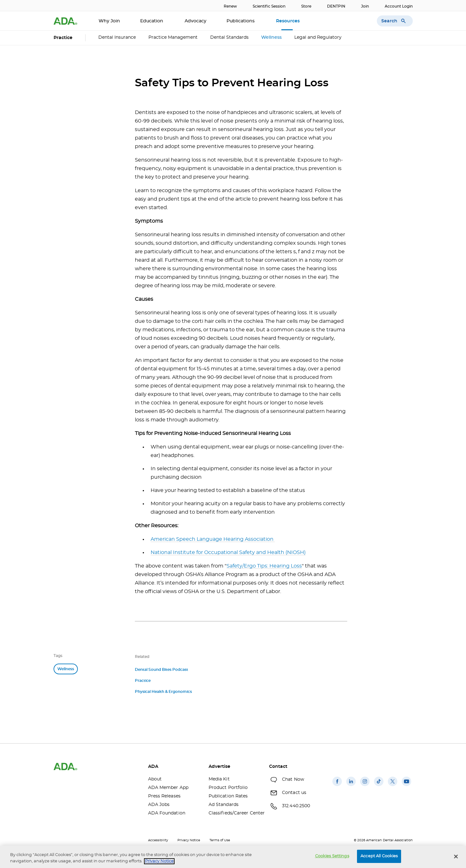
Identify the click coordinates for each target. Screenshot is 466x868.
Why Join (109, 21)
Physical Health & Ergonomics (163, 692)
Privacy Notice (189, 840)
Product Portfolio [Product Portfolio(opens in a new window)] (228, 788)
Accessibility (158, 840)
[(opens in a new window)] (337, 786)
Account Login (399, 6)
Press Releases (164, 796)
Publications (241, 21)
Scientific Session (269, 6)
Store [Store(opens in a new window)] (306, 6)
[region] (233, 857)
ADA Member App (168, 788)
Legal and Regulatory (318, 37)
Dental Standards (229, 37)
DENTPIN (336, 6)
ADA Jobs (159, 805)
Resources (288, 21)
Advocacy (196, 21)
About (155, 779)
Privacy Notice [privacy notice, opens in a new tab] (159, 861)
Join (365, 6)
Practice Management (173, 37)
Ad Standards (224, 805)
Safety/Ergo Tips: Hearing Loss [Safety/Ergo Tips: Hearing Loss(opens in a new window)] (264, 566)
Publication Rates (228, 796)
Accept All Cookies (379, 856)
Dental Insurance (117, 37)
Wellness (271, 37)
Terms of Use (220, 840)
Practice (143, 681)
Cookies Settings (332, 856)
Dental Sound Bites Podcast (161, 670)
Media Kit (219, 779)
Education (152, 21)
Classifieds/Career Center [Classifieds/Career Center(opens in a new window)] (234, 813)
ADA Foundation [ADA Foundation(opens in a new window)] (167, 813)
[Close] (456, 856)
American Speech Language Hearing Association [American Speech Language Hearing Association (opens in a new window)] (213, 539)
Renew (230, 6)
